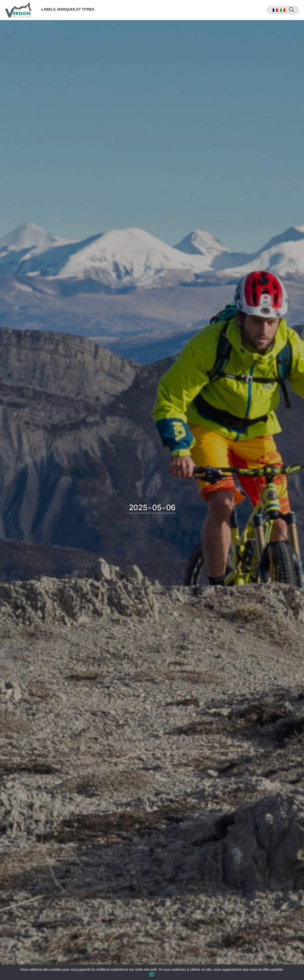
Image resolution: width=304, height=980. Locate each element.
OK (152, 975)
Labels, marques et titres (68, 9)
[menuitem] (275, 10)
